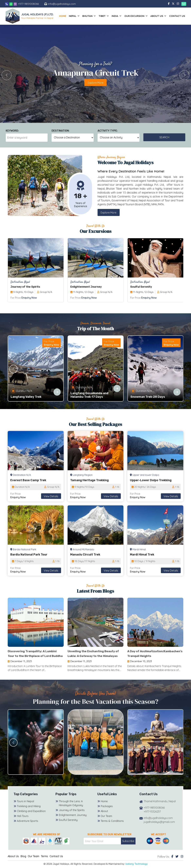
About (104, 816)
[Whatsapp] (11, 4)
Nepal (80, 16)
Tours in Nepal (25, 806)
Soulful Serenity (68, 825)
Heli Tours (23, 821)
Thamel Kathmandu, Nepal (160, 806)
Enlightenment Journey (73, 820)
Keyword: (12, 131)
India (120, 16)
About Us (13, 861)
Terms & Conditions (112, 826)
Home (69, 16)
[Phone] (7, 4)
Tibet (108, 16)
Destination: (60, 131)
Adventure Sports (27, 826)
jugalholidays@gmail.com (159, 827)
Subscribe (128, 846)
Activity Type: (108, 131)
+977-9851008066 (28, 4)
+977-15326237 (152, 816)
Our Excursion (139, 16)
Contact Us (177, 16)
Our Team (106, 821)
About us (160, 16)
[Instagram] (182, 861)
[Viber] (15, 4)
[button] (184, 75)
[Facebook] (172, 861)
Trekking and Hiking (29, 811)
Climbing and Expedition (31, 816)
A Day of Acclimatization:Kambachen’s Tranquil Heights (149, 656)
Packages (107, 811)
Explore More (109, 213)
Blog (23, 861)
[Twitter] (177, 861)
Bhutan (94, 16)
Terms (44, 861)
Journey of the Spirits (72, 815)
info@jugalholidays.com (62, 4)
